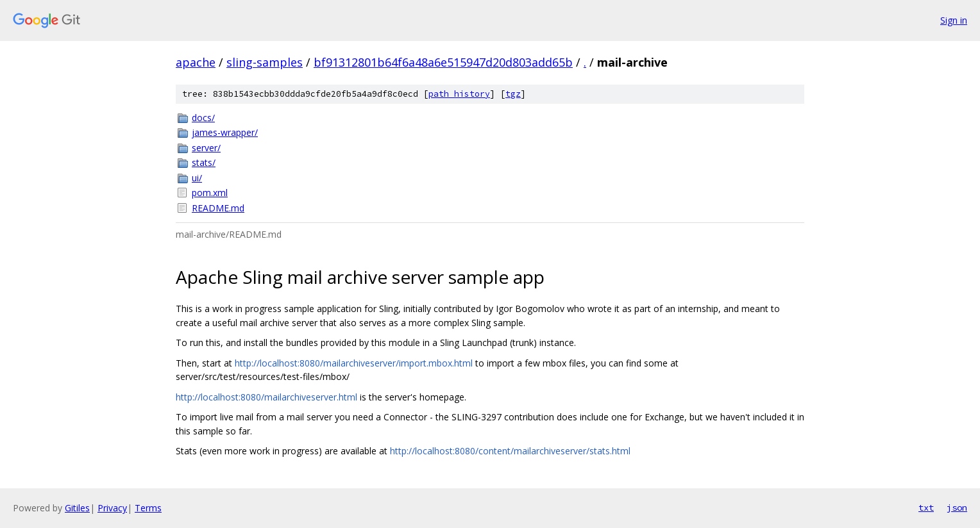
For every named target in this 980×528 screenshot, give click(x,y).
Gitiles (77, 508)
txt (926, 507)
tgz (513, 94)
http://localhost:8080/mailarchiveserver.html (266, 397)
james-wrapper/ (225, 132)
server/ (206, 148)
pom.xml (210, 193)
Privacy (112, 508)
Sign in (954, 20)
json (957, 507)
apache (196, 62)
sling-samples (265, 62)
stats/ (204, 162)
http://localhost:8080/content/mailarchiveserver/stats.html (510, 451)
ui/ (197, 178)
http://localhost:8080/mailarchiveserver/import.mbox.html (354, 363)
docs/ (203, 118)
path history (459, 94)
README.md (218, 208)
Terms (148, 508)
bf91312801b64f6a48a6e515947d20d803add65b (443, 62)
